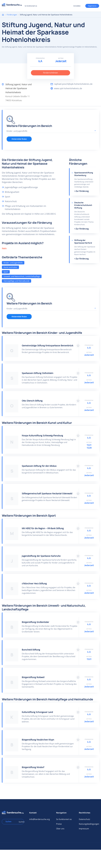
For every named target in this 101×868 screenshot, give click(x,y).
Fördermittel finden (19, 139)
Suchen (20, 822)
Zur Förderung (82, 191)
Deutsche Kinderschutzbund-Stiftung (83, 205)
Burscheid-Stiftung (31, 650)
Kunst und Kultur (10, 267)
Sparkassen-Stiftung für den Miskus (39, 466)
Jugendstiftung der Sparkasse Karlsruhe (41, 556)
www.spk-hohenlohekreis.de (68, 88)
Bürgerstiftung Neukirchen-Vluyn (38, 740)
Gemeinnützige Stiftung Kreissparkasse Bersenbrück (47, 346)
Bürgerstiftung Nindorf (33, 767)
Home (3, 15)
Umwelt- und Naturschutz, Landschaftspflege (22, 276)
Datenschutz (84, 819)
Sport (6, 272)
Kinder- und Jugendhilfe (13, 263)
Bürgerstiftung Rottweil (33, 677)
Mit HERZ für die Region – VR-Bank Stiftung (43, 528)
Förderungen (12, 15)
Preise (59, 824)
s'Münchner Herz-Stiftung (34, 583)
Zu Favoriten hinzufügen (78, 346)
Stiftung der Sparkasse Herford (83, 242)
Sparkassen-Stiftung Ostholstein (38, 373)
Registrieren (92, 6)
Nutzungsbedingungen (89, 824)
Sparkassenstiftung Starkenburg (84, 174)
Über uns (60, 829)
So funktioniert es (31, 6)
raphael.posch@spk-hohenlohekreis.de (73, 84)
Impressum (84, 829)
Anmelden (77, 6)
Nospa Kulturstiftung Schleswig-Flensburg (42, 436)
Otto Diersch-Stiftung (32, 401)
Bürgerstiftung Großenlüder (35, 622)
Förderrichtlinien (50, 73)
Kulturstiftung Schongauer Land (37, 712)
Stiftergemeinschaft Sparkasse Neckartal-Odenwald (47, 493)
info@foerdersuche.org (39, 819)
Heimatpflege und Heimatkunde (17, 281)
